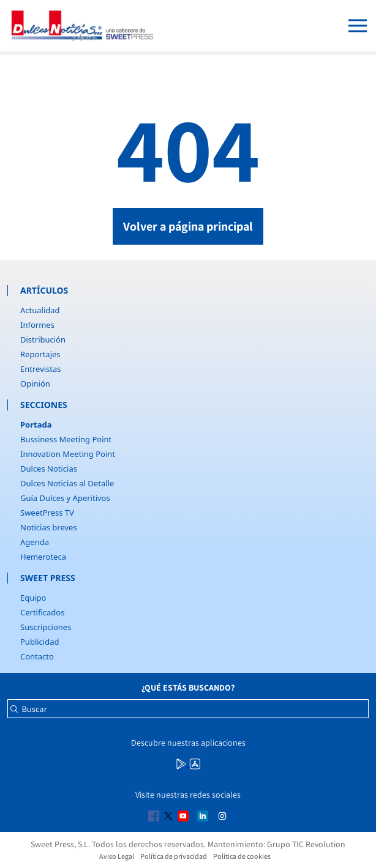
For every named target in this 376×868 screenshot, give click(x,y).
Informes (37, 325)
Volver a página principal (188, 226)
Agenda (35, 542)
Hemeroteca (43, 557)
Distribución (43, 339)
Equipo (33, 598)
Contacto (37, 656)
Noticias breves (49, 527)
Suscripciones (46, 627)
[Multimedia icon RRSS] (182, 763)
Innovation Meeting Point (68, 454)
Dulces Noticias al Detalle (67, 483)
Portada (36, 425)
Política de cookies (242, 856)
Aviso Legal (117, 856)
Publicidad (39, 642)
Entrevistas (41, 369)
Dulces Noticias (49, 469)
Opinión (35, 384)
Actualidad (40, 310)
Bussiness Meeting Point (66, 439)
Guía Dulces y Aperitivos (65, 498)
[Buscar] (14, 712)
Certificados (42, 612)
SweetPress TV (47, 513)
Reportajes (40, 354)
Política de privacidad (174, 856)
